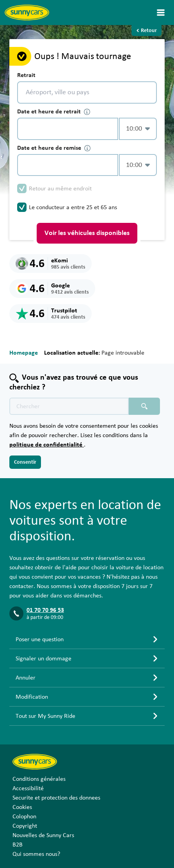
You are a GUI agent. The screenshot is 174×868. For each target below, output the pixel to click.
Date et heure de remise (54, 148)
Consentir (25, 462)
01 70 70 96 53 (45, 610)
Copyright (25, 826)
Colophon (24, 816)
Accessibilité (28, 788)
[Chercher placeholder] (144, 406)
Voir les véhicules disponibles (87, 233)
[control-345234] (68, 129)
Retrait (26, 75)
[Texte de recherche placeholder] (69, 406)
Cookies (22, 807)
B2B (18, 845)
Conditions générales (39, 779)
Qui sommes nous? (36, 854)
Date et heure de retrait (54, 112)
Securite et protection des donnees (56, 798)
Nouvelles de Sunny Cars (43, 835)
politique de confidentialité (47, 445)
